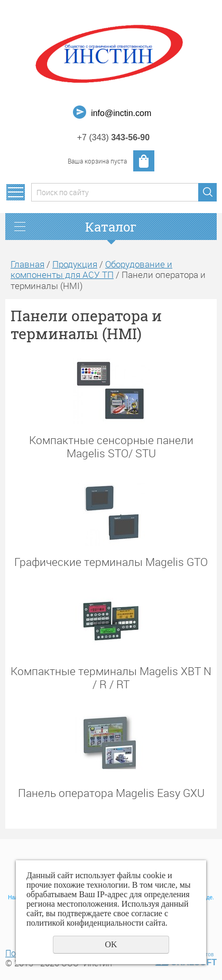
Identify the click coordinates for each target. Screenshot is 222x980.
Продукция (75, 264)
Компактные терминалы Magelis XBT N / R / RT (111, 677)
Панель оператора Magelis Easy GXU (111, 792)
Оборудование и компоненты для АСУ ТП (91, 269)
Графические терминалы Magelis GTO (111, 561)
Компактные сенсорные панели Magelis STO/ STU (111, 446)
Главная (27, 264)
